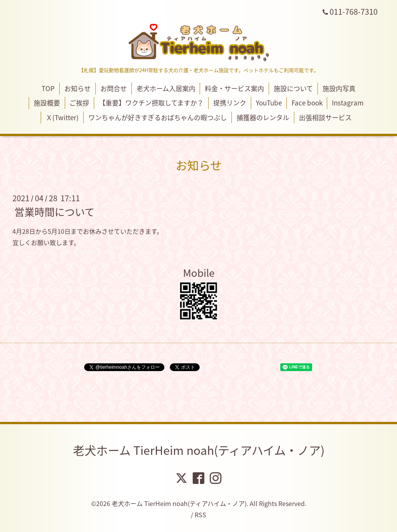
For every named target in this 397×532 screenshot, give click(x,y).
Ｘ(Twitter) (62, 117)
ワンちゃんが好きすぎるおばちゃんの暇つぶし (158, 117)
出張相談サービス (325, 117)
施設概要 (47, 103)
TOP (48, 88)
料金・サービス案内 (234, 88)
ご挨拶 (79, 103)
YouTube (269, 103)
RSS (200, 515)
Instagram (348, 103)
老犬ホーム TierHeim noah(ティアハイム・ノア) (199, 450)
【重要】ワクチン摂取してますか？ (151, 103)
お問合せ (114, 88)
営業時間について (54, 212)
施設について (293, 88)
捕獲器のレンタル (263, 117)
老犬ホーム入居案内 (166, 88)
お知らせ (78, 88)
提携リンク (230, 103)
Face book (307, 103)
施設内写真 (339, 88)
